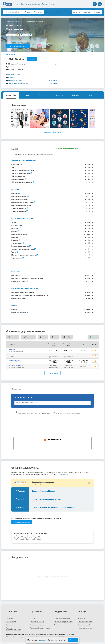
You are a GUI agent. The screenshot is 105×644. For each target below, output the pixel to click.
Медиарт (12, 350)
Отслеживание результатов (63, 622)
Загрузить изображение (38, 625)
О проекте (9, 619)
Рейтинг (76, 95)
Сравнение (43, 95)
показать (32, 59)
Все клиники (13, 12)
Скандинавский (15, 360)
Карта (92, 95)
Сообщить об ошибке (85, 622)
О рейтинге (10, 625)
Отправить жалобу (84, 625)
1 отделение (13, 67)
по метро (97, 12)
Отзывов (25, 35)
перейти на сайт (14, 75)
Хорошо (73, 640)
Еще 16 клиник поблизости (18, 46)
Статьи (32, 619)
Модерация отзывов (85, 628)
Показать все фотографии (52, 132)
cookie (43, 640)
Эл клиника (13, 355)
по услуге (77, 12)
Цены (27, 12)
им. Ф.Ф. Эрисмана (16, 366)
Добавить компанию (37, 622)
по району (87, 12)
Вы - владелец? (11, 54)
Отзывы (38, 12)
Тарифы (57, 625)
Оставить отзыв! (53, 446)
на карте (55, 64)
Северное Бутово (15, 80)
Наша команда (11, 622)
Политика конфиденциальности (13, 629)
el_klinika (11, 78)
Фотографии (11, 95)
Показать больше (52, 373)
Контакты (81, 619)
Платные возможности (62, 619)
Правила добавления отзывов (40, 628)
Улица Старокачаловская (18, 83)
